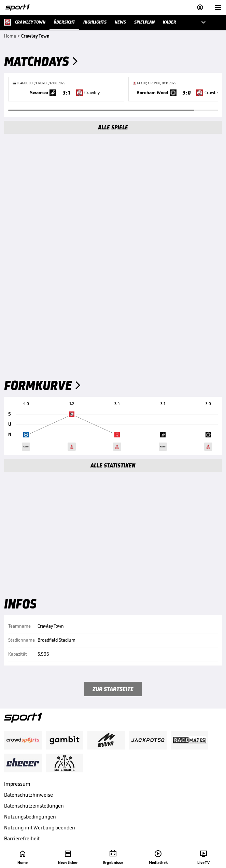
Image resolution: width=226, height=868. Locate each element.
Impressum (17, 784)
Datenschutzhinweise (29, 795)
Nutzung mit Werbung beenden (40, 828)
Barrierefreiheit (22, 838)
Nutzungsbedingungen (30, 817)
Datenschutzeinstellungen (34, 806)
